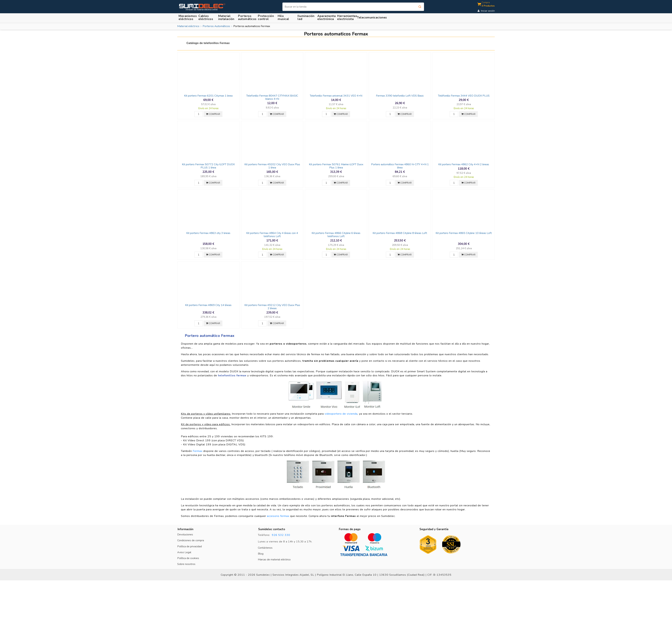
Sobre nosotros (186, 564)
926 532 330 (281, 535)
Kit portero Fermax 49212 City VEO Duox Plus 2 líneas (272, 307)
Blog (261, 554)
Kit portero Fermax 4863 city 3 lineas (208, 233)
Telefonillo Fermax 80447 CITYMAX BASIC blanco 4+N (272, 97)
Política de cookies (188, 558)
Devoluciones (185, 535)
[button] (227, 17)
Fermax (198, 451)
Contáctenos (265, 548)
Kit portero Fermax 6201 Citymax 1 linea (208, 96)
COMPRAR (213, 114)
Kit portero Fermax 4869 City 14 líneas (208, 305)
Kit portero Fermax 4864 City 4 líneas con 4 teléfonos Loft (272, 235)
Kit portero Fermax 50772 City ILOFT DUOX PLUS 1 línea (208, 166)
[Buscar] (353, 7)
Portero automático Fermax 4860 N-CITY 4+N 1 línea (400, 166)
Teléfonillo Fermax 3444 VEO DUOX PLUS (464, 96)
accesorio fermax (278, 516)
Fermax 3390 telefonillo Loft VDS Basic (400, 96)
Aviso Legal (184, 552)
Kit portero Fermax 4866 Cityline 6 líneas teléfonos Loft (336, 235)
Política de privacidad (190, 546)
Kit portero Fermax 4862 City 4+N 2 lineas (464, 164)
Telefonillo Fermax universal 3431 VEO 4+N (336, 96)
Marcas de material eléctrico (274, 560)
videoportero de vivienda (341, 414)
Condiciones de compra (191, 540)
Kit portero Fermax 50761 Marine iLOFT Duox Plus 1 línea (336, 166)
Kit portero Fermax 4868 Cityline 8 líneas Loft (400, 233)
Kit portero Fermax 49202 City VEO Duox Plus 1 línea (272, 166)
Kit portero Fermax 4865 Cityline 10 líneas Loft (464, 233)
